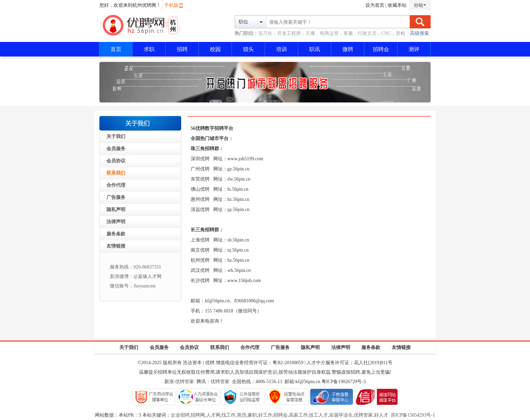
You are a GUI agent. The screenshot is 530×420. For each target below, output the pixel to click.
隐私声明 (116, 209)
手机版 (171, 5)
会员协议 (116, 161)
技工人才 (318, 415)
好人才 (381, 415)
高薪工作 (298, 415)
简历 (242, 415)
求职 (149, 49)
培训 (282, 49)
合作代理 (116, 185)
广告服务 (116, 197)
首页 (116, 49)
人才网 (213, 415)
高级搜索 (419, 33)
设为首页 (375, 5)
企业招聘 (180, 415)
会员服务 (116, 149)
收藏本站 (397, 5)
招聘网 (198, 415)
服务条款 (116, 234)
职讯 (315, 49)
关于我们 (116, 136)
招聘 (182, 49)
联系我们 (116, 173)
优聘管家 (185, 382)
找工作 (228, 415)
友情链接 (116, 246)
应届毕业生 (341, 415)
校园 (215, 49)
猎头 (248, 49)
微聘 (348, 49)
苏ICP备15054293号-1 (413, 415)
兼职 (252, 415)
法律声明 (116, 222)
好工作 (265, 415)
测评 (414, 49)
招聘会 (381, 49)
